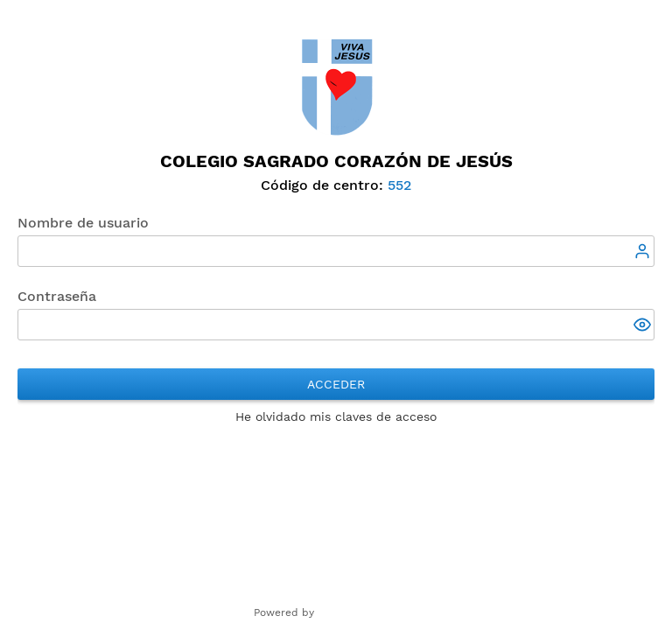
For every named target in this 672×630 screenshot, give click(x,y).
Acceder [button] (336, 384)
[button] (644, 326)
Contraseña (57, 296)
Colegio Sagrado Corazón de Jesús (336, 161)
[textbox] (336, 251)
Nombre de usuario (83, 223)
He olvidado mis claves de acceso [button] (336, 416)
